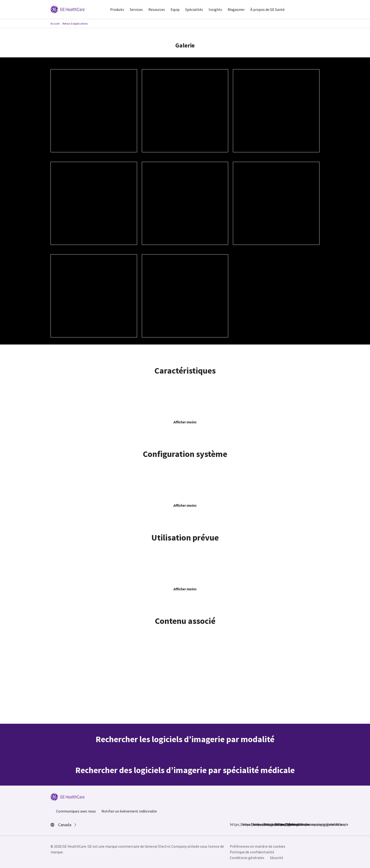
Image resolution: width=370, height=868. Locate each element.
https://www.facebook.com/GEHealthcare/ (233, 824)
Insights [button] (215, 9)
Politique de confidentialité (252, 852)
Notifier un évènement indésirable (129, 811)
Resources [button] (157, 9)
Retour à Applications (75, 23)
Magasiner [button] (236, 9)
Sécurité (277, 858)
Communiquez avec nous (76, 811)
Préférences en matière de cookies (258, 846)
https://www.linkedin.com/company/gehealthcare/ (267, 824)
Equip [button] (175, 9)
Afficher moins (185, 422)
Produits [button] (117, 9)
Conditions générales (247, 858)
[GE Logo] (67, 9)
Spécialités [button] (194, 9)
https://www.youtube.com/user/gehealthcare (278, 824)
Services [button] (136, 9)
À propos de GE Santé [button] (267, 9)
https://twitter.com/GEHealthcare (255, 824)
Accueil (55, 23)
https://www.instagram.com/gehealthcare (244, 824)
